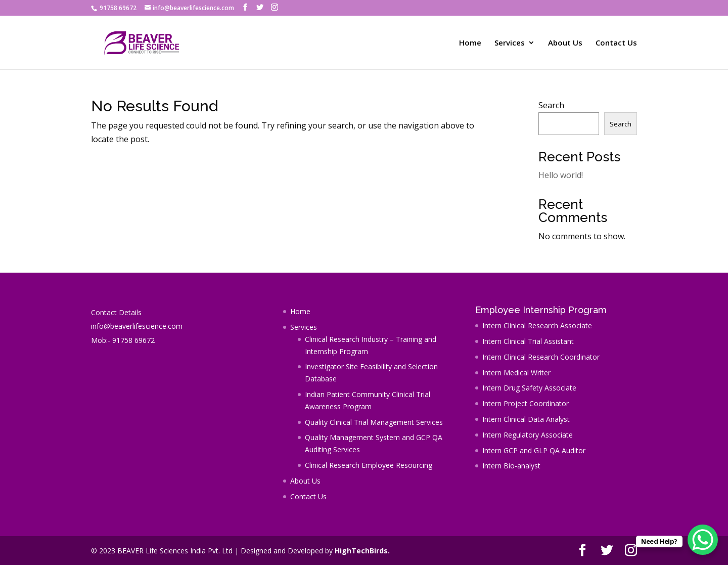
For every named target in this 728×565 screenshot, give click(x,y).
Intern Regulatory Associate (528, 435)
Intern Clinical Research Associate (537, 325)
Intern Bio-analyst (511, 466)
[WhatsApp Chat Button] (703, 540)
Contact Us (616, 43)
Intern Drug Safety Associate (529, 388)
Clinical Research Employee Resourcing (369, 465)
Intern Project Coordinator (526, 403)
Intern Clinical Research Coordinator (541, 357)
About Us (565, 43)
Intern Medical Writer (516, 373)
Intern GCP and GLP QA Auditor (534, 450)
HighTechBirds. (362, 551)
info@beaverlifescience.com (137, 326)
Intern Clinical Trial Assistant (528, 341)
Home (470, 43)
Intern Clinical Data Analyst (526, 419)
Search (551, 105)
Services (510, 43)
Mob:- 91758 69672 (123, 340)
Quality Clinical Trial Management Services (374, 422)
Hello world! (561, 175)
